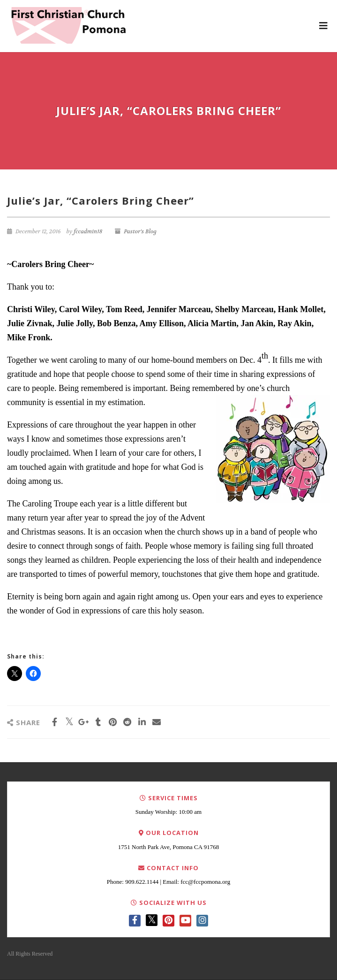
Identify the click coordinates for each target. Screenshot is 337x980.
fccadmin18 (88, 231)
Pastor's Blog (140, 231)
